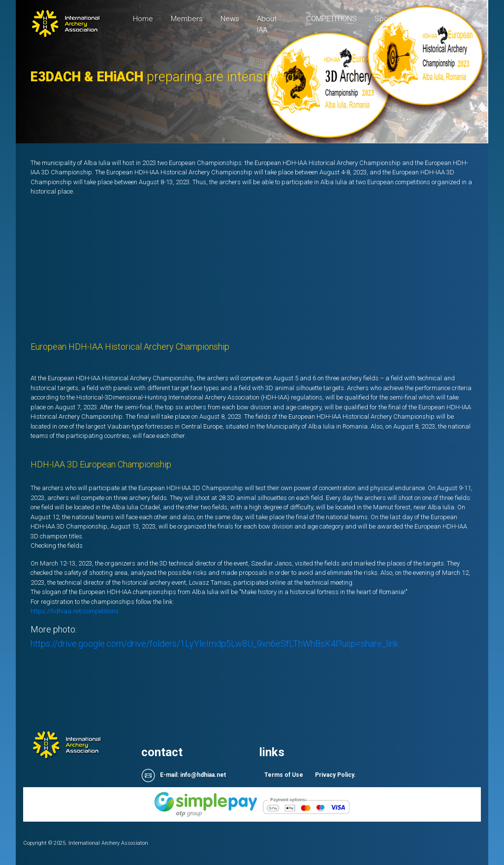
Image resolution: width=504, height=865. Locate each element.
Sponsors (391, 19)
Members (187, 19)
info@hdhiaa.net (203, 775)
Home (147, 18)
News (230, 19)
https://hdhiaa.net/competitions (75, 611)
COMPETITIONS (331, 19)
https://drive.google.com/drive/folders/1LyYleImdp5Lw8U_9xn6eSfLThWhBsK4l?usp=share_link (214, 644)
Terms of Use (284, 775)
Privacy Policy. (335, 775)
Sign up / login (440, 24)
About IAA (267, 24)
